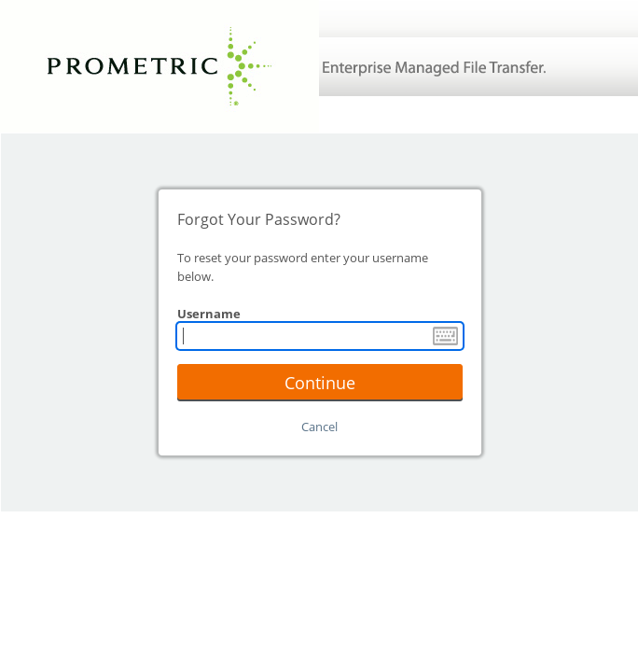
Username (209, 314)
